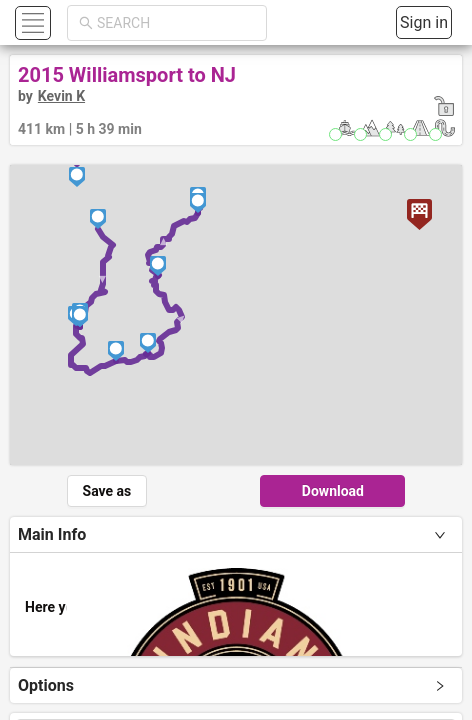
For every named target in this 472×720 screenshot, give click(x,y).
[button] (30, 22)
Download (333, 491)
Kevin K (61, 96)
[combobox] (176, 23)
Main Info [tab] (52, 534)
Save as (107, 491)
